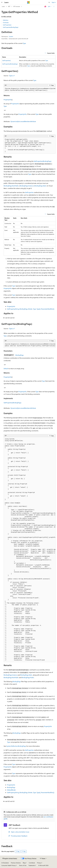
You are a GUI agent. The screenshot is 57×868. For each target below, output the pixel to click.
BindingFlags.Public (28, 677)
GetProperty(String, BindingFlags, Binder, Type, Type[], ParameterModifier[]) (31, 309)
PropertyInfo (8, 100)
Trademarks (32, 865)
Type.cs (11, 76)
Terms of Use (23, 865)
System (11, 36)
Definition (6, 20)
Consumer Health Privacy (9, 865)
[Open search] (49, 2)
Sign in (54, 2)
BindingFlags (20, 355)
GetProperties (29, 192)
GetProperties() (7, 25)
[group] (30, 90)
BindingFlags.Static (40, 186)
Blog (24, 863)
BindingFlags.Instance (27, 186)
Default (6, 368)
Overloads (6, 23)
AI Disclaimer (5, 863)
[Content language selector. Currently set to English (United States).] (10, 859)
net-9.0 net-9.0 (10, 318)
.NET (9, 6)
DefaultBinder (11, 790)
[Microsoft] (28, 2)
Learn (3, 6)
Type (24, 43)
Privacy (39, 863)
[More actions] (54, 7)
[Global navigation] (2, 2)
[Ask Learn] (45, 7)
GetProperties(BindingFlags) (11, 27)
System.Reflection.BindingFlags (16, 746)
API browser (17, 6)
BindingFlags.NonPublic (11, 186)
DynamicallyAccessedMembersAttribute (23, 121)
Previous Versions (16, 863)
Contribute (32, 863)
